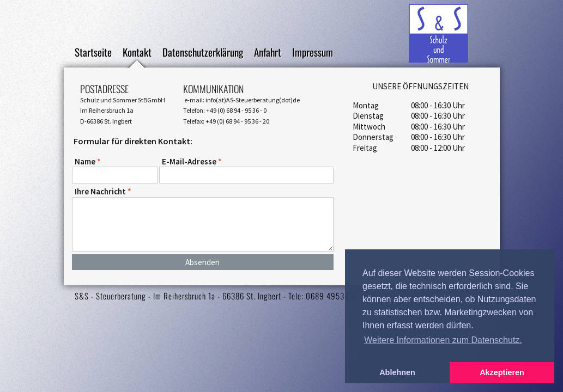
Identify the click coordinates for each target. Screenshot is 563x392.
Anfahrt (268, 53)
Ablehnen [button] (397, 372)
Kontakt (137, 53)
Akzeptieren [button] (502, 372)
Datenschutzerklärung (203, 53)
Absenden (202, 262)
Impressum (313, 53)
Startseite (93, 53)
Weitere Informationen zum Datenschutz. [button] (443, 340)
